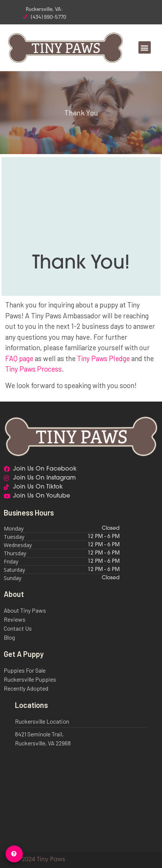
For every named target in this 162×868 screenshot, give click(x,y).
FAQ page (19, 358)
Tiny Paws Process (33, 369)
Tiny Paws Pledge (103, 358)
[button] (145, 47)
